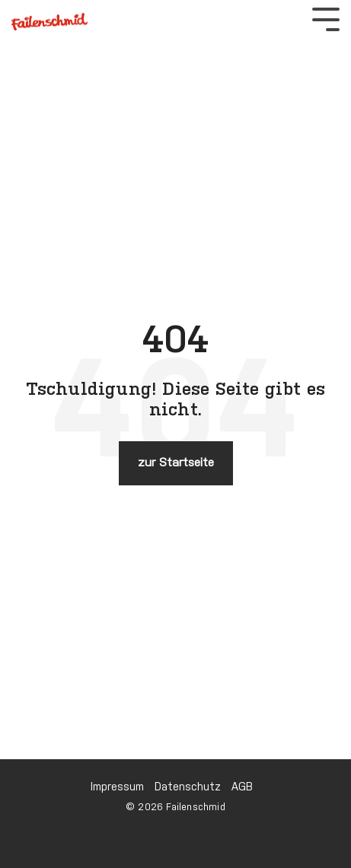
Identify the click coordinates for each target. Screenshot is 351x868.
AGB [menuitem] (242, 787)
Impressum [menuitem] (117, 787)
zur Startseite (176, 463)
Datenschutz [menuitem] (188, 787)
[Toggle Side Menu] (326, 18)
